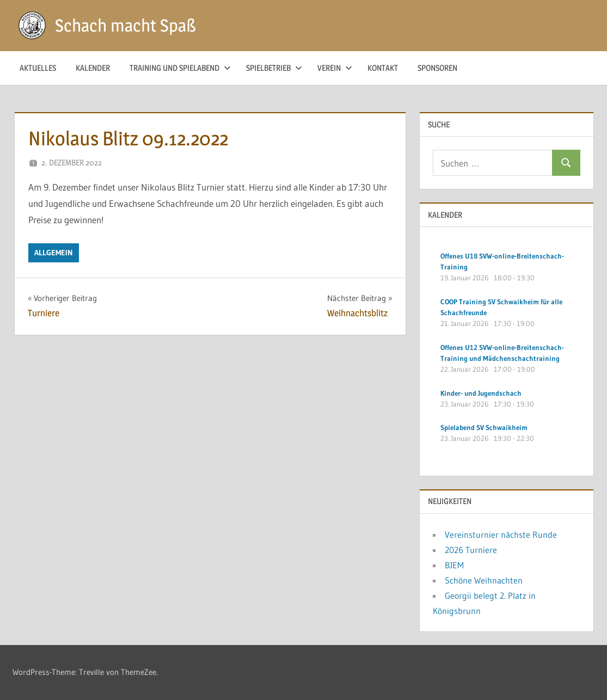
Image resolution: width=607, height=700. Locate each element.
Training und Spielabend (180, 68)
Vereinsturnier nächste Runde (501, 535)
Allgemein (54, 253)
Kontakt (383, 68)
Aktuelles (38, 68)
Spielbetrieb (274, 68)
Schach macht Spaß (125, 25)
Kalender (93, 68)
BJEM (454, 565)
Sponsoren (437, 68)
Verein (335, 68)
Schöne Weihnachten (484, 580)
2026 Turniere (471, 550)
